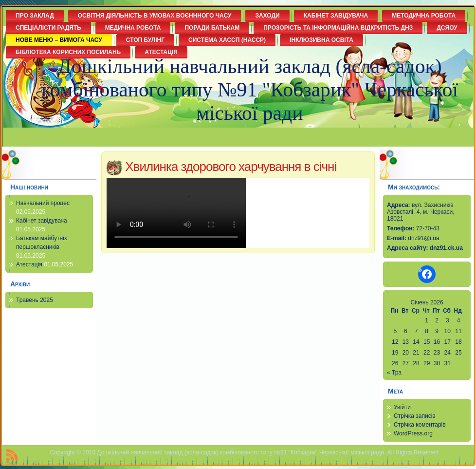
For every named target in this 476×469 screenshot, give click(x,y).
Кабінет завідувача (42, 221)
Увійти (402, 407)
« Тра (394, 373)
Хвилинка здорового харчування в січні (231, 167)
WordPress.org (413, 433)
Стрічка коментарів (420, 425)
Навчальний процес (43, 203)
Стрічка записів (415, 416)
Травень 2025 (35, 300)
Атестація (29, 264)
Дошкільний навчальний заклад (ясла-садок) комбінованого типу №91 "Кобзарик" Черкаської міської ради (250, 90)
